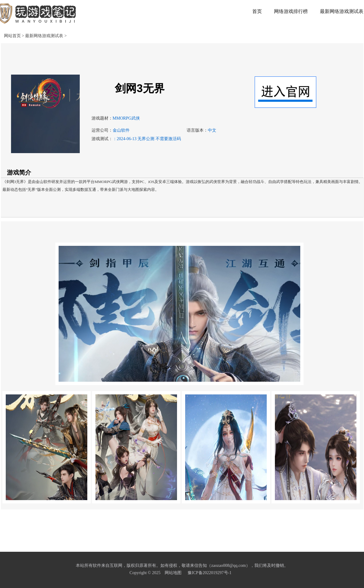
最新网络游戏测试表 (45, 36)
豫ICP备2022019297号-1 (209, 573)
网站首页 (12, 36)
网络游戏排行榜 (291, 11)
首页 (257, 11)
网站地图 (173, 573)
